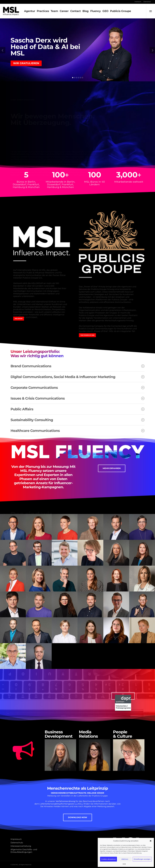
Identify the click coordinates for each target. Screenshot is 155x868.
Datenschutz (17, 843)
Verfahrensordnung (65, 801)
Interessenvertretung (21, 846)
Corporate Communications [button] (78, 388)
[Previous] (3, 50)
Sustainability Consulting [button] (78, 420)
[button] (151, 841)
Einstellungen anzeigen (142, 859)
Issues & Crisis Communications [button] (78, 398)
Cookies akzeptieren (108, 859)
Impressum (16, 839)
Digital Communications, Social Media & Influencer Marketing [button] (78, 377)
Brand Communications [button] (78, 366)
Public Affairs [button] (78, 409)
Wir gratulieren (26, 63)
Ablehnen (125, 859)
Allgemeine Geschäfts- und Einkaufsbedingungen (24, 851)
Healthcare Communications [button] (78, 431)
